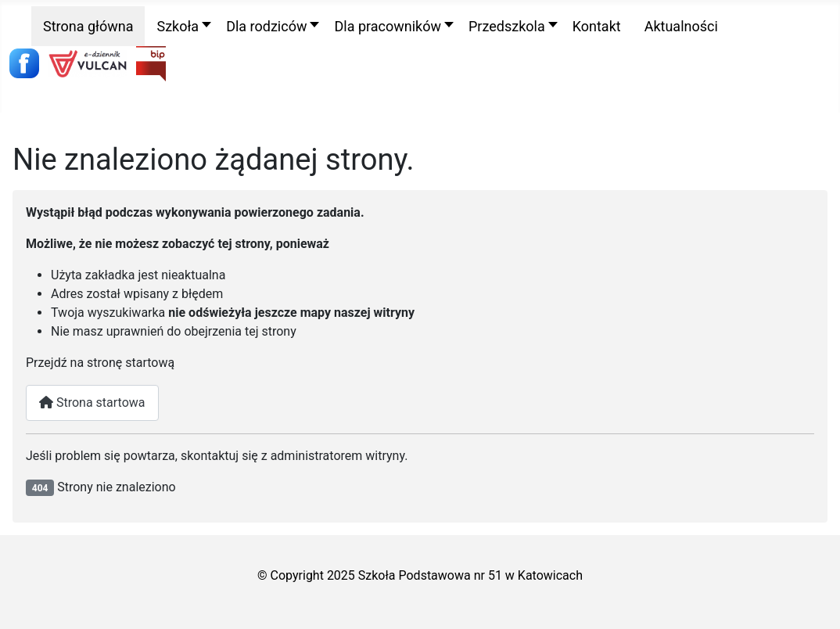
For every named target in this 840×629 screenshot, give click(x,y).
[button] (179, 26)
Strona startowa (92, 403)
